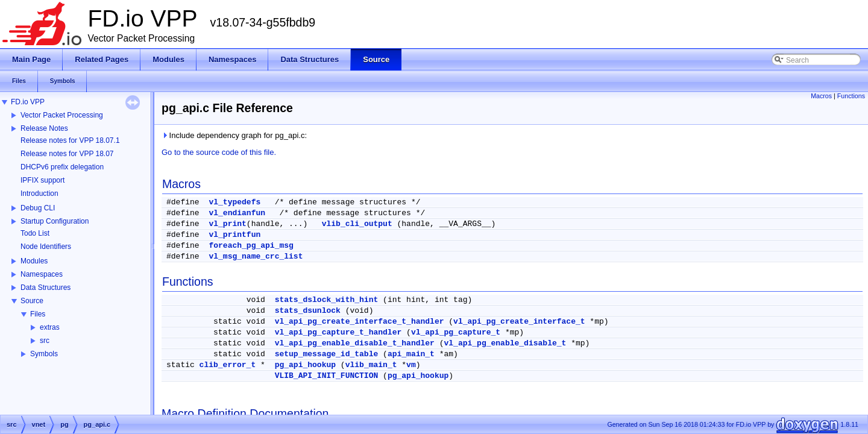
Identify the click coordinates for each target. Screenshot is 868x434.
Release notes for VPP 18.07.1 (70, 140)
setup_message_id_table (327, 354)
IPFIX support (42, 180)
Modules (34, 261)
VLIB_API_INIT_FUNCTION (327, 376)
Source (32, 301)
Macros (821, 96)
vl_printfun (234, 235)
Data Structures (46, 288)
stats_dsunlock (308, 311)
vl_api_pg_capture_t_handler (338, 332)
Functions (851, 96)
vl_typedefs (234, 202)
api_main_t (411, 354)
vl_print (227, 224)
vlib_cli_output (357, 224)
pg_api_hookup (305, 365)
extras (50, 327)
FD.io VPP (28, 102)
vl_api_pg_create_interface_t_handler (360, 322)
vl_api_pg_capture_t (456, 332)
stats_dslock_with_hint (327, 300)
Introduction (39, 193)
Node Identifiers (46, 247)
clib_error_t (228, 365)
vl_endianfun (237, 213)
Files (38, 314)
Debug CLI (38, 208)
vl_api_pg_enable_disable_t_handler (355, 343)
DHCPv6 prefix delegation (62, 167)
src (45, 341)
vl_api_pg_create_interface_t (519, 322)
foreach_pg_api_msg (251, 246)
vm (411, 365)
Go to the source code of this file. (219, 152)
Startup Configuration (55, 221)
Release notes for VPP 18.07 (67, 154)
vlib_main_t (371, 365)
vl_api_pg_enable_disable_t (505, 343)
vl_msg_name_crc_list (256, 256)
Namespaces (42, 274)
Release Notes (44, 128)
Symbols (44, 354)
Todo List (35, 233)
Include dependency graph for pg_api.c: (234, 135)
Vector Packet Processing (62, 115)
